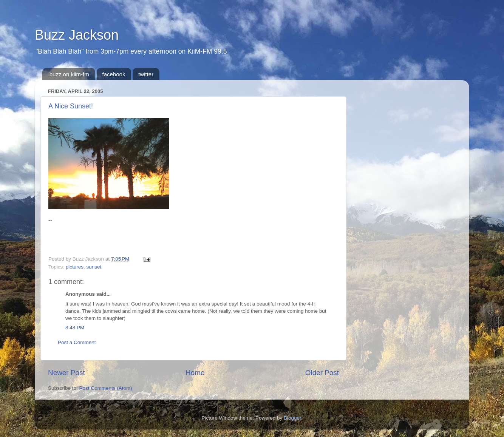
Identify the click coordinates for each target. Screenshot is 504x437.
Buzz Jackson (77, 35)
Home (195, 373)
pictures (75, 267)
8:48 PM (75, 328)
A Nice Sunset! (71, 106)
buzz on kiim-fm (69, 74)
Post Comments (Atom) (106, 388)
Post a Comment (77, 342)
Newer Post (66, 373)
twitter (146, 74)
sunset (94, 267)
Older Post (322, 373)
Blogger (292, 418)
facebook (114, 74)
